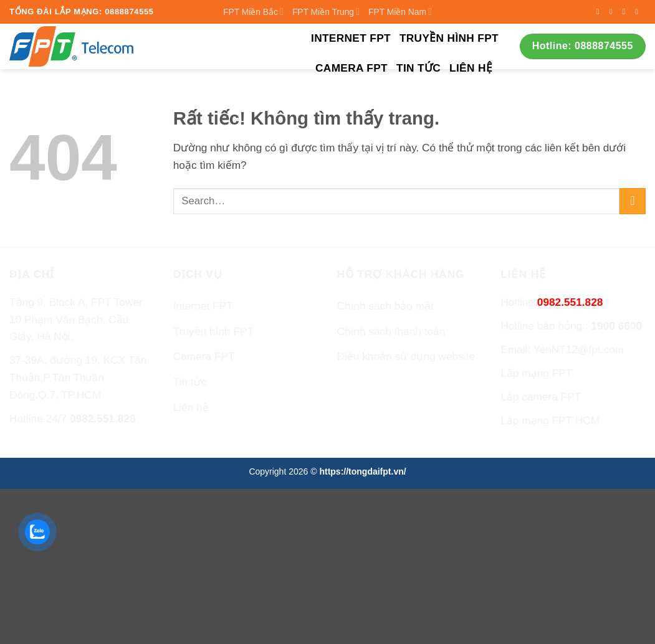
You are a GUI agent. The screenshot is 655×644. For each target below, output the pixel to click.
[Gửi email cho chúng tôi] (639, 12)
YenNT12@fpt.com (579, 349)
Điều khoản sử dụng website (406, 356)
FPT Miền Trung (326, 12)
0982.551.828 (103, 419)
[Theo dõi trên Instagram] (614, 12)
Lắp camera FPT (541, 397)
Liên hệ (471, 68)
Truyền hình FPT (449, 38)
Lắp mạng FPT (536, 373)
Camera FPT (351, 68)
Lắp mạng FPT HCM (550, 420)
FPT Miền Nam (400, 12)
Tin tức (418, 68)
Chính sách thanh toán (391, 331)
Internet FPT (351, 38)
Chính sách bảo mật (385, 306)
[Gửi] (633, 201)
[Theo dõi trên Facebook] (600, 12)
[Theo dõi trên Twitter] (626, 12)
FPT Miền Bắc (253, 12)
